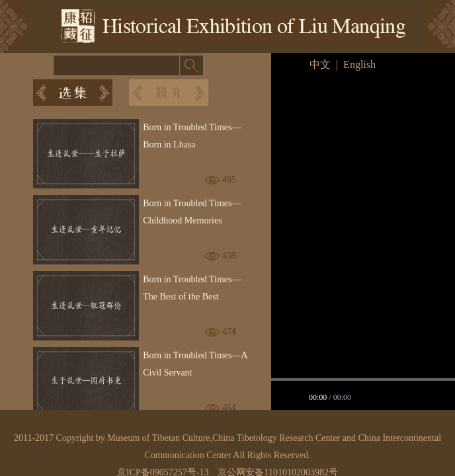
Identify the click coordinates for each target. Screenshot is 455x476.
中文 (320, 64)
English (359, 64)
